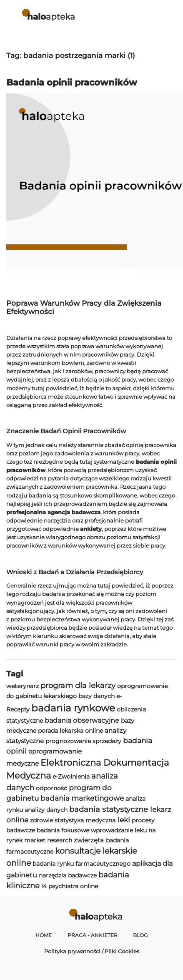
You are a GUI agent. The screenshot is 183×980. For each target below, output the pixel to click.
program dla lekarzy (78, 685)
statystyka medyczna (85, 820)
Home (44, 935)
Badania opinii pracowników (72, 82)
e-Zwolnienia (71, 776)
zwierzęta (89, 840)
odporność (51, 788)
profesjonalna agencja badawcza (53, 512)
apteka (51, 16)
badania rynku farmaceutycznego (81, 864)
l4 (44, 886)
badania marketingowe (82, 798)
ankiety (91, 529)
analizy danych (46, 810)
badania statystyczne (109, 809)
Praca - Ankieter (93, 935)
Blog (140, 935)
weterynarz (23, 686)
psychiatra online (73, 886)
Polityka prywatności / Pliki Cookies (92, 951)
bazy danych (97, 696)
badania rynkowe (73, 708)
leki (124, 820)
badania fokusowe (63, 830)
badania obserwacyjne (82, 720)
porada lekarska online (70, 731)
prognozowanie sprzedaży (83, 741)
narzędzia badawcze (68, 875)
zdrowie (41, 820)
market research (48, 840)
